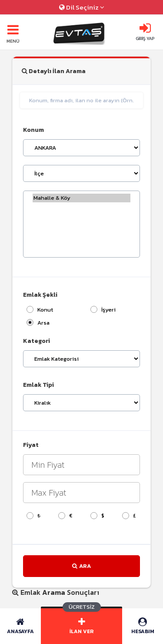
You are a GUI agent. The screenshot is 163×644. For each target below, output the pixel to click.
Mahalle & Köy (81, 198)
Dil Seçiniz (82, 7)
